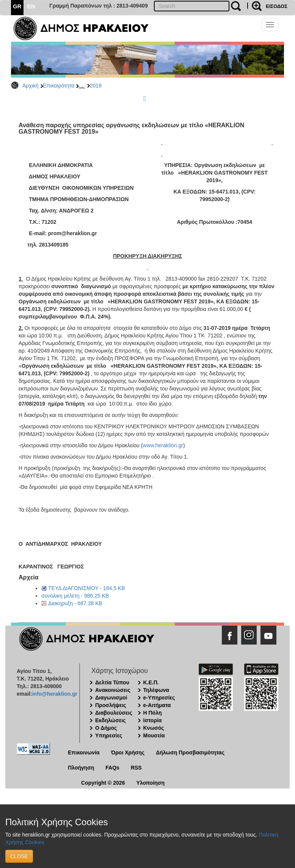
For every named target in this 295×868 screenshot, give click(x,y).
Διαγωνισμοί (111, 698)
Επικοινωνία (84, 752)
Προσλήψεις (111, 705)
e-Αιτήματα (157, 705)
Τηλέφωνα (156, 690)
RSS (136, 768)
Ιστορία (153, 720)
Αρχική (31, 86)
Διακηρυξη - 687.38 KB (75, 603)
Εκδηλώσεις (111, 720)
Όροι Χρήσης (128, 752)
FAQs (112, 768)
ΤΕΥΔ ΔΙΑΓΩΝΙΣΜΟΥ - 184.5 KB (87, 588)
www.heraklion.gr (163, 445)
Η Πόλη (153, 713)
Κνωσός (154, 728)
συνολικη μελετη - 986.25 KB (75, 596)
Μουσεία (154, 735)
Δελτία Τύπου (112, 682)
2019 (96, 86)
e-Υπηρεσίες (159, 698)
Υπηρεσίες (109, 735)
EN (31, 6)
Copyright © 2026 (103, 783)
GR (17, 6)
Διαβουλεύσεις (114, 713)
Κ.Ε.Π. (151, 682)
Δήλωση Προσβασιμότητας (190, 752)
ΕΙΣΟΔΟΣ (277, 6)
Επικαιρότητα (59, 86)
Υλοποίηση (150, 783)
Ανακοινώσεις (113, 690)
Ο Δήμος (106, 728)
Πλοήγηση (81, 768)
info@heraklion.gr (54, 694)
